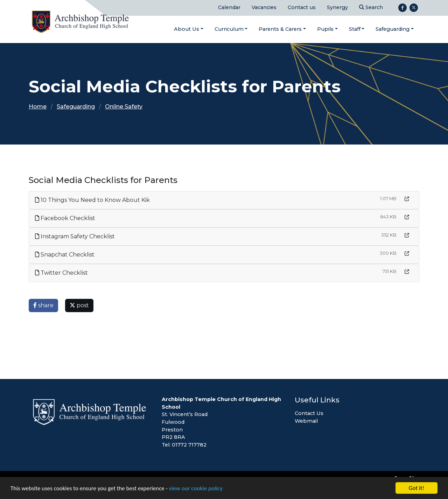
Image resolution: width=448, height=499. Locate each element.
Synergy (337, 7)
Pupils (325, 29)
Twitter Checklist (61, 273)
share (43, 305)
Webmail (306, 421)
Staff (355, 29)
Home (38, 107)
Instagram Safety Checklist (75, 236)
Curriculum (229, 29)
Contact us (302, 7)
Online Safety (124, 107)
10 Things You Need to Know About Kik (92, 200)
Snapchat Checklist (65, 255)
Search (371, 7)
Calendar (229, 7)
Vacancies (264, 7)
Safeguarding (393, 29)
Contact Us (309, 413)
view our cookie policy (196, 489)
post (79, 305)
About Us (187, 29)
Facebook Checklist (65, 218)
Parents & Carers (280, 29)
